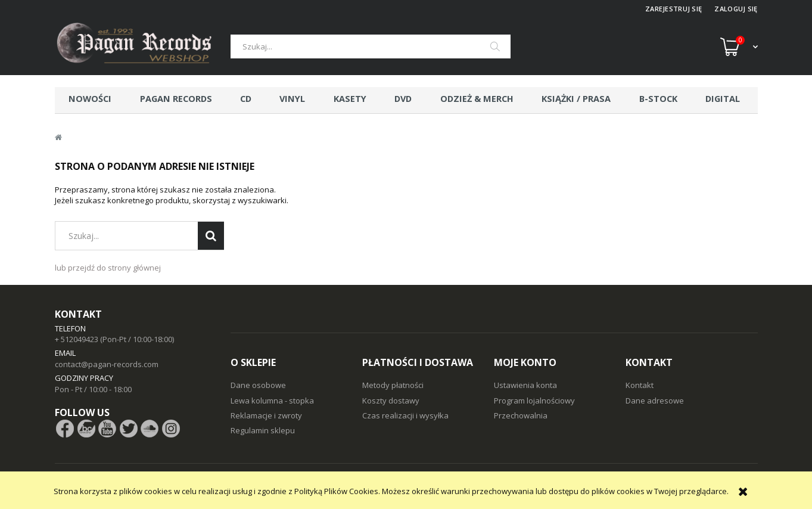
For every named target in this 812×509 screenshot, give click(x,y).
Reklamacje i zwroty (266, 415)
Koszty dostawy (391, 401)
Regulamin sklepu (263, 430)
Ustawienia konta (525, 385)
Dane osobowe (258, 385)
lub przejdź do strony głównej (108, 268)
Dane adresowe (655, 401)
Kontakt (640, 385)
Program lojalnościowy (534, 401)
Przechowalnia (521, 415)
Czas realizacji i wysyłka (405, 415)
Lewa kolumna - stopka (272, 401)
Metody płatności (393, 385)
